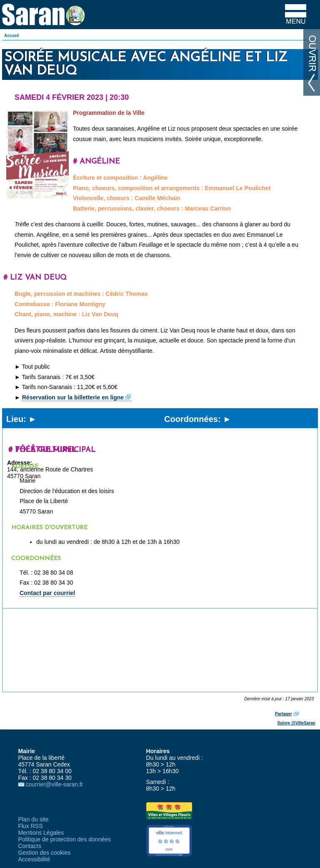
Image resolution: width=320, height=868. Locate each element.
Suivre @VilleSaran (296, 723)
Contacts (29, 846)
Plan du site (33, 819)
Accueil (12, 36)
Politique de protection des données (64, 839)
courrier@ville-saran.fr (54, 784)
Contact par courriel (47, 593)
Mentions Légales (41, 833)
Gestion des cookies (44, 853)
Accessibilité (34, 859)
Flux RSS (30, 826)
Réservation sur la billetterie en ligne (73, 397)
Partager (284, 714)
